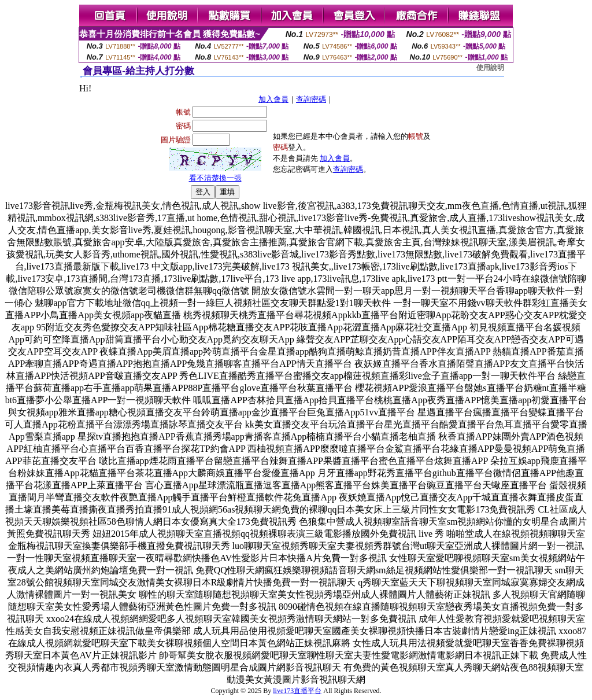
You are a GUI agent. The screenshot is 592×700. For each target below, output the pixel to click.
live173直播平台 (297, 691)
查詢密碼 (311, 99)
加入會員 (273, 99)
